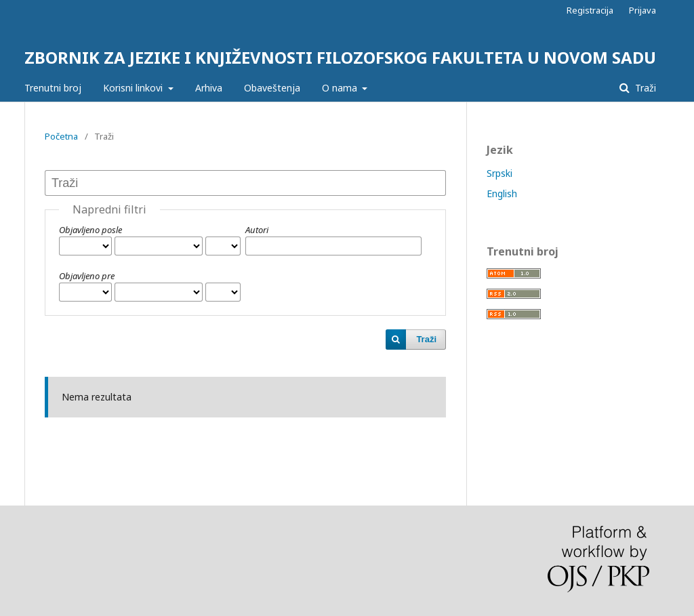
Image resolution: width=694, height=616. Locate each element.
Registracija (590, 10)
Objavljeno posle (90, 230)
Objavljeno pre (87, 276)
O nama (341, 88)
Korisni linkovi (134, 88)
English (502, 193)
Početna (61, 136)
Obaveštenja (272, 88)
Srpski (499, 173)
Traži (644, 88)
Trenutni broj (53, 88)
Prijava (642, 10)
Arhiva (209, 88)
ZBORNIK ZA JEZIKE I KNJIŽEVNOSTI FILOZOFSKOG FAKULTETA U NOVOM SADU (340, 57)
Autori (257, 230)
